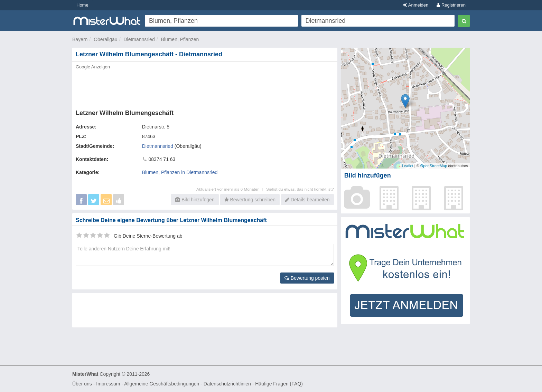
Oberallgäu (106, 39)
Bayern (80, 39)
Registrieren (451, 5)
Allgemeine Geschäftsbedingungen (162, 384)
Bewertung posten (307, 278)
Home (82, 5)
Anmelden (416, 5)
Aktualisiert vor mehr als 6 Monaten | (231, 189)
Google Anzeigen (93, 67)
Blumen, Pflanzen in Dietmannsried (180, 172)
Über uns (82, 384)
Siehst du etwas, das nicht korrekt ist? (300, 189)
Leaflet (408, 166)
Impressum (108, 384)
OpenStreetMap (434, 166)
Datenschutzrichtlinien (227, 384)
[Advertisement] (204, 87)
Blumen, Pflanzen (180, 39)
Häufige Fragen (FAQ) (279, 384)
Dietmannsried (139, 39)
